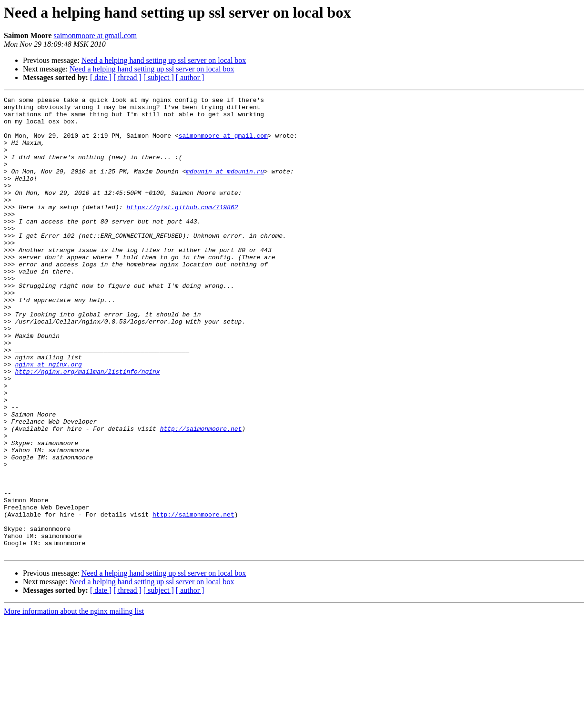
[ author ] (190, 77)
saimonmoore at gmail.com (96, 36)
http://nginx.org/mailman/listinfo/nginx (87, 427)
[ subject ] (159, 77)
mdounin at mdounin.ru (225, 187)
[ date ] (101, 77)
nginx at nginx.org (48, 418)
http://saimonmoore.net (201, 496)
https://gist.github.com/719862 (182, 230)
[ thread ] (127, 77)
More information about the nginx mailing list (74, 703)
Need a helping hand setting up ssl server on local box (164, 60)
